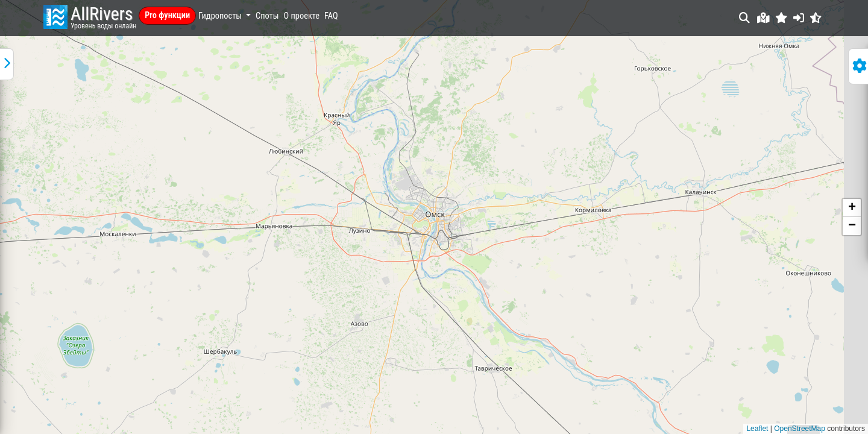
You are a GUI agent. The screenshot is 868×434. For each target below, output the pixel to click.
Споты (267, 16)
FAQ (331, 16)
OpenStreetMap (800, 429)
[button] (782, 18)
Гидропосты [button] (221, 16)
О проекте (302, 16)
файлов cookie (210, 364)
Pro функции (167, 15)
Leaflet (757, 429)
